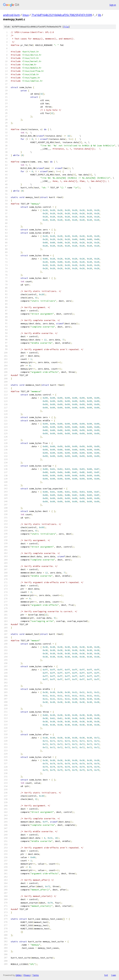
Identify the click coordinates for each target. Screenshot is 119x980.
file (66, 27)
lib (99, 15)
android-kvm (11, 15)
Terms (36, 975)
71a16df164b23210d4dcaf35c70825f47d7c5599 (62, 15)
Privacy (27, 975)
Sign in (113, 5)
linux (26, 15)
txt (106, 975)
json (113, 975)
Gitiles (19, 975)
